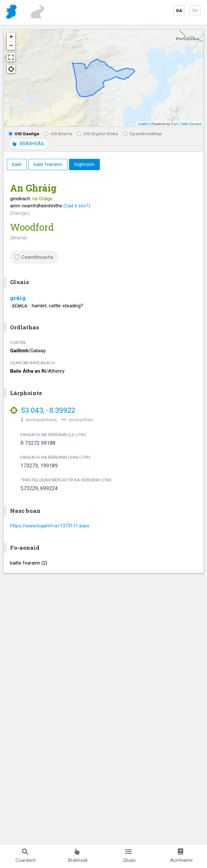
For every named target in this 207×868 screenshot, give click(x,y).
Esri (174, 124)
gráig (18, 298)
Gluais (129, 856)
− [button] (11, 46)
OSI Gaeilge (24, 134)
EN (195, 10)
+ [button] (11, 37)
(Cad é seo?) (77, 206)
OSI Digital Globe (98, 134)
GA (179, 10)
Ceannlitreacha (34, 257)
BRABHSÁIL (29, 144)
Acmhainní (181, 856)
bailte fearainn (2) (29, 563)
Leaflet (143, 124)
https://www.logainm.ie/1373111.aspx (50, 526)
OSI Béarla (58, 134)
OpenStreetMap (142, 134)
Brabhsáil (78, 856)
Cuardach (26, 856)
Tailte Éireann (191, 124)
